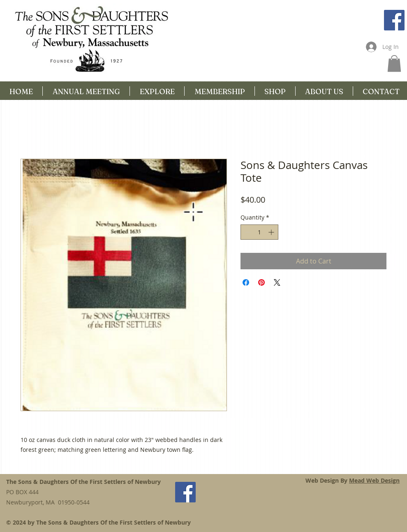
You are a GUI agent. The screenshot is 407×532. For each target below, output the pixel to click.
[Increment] (272, 232)
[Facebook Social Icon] (394, 20)
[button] (394, 64)
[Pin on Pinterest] (261, 282)
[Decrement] (247, 232)
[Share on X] (277, 282)
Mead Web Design (374, 480)
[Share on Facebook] (246, 282)
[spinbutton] (259, 232)
